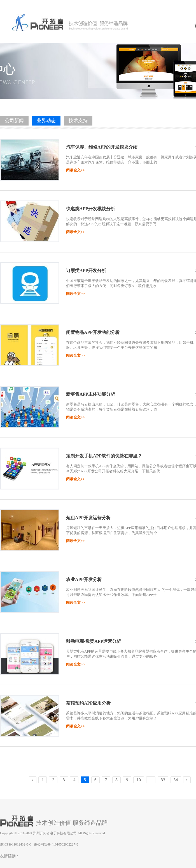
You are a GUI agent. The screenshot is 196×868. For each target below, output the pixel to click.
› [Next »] (187, 780)
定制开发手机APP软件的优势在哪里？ (104, 456)
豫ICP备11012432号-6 (16, 844)
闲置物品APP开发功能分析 (93, 332)
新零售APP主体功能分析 (91, 394)
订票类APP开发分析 (86, 271)
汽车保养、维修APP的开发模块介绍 (102, 147)
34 (176, 780)
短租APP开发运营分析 (88, 518)
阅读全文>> (75, 170)
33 (163, 780)
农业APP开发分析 (84, 579)
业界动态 (46, 121)
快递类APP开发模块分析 (91, 209)
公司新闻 (14, 121)
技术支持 (78, 121)
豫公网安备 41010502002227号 (56, 844)
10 (139, 780)
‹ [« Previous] (32, 780)
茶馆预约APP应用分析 (88, 703)
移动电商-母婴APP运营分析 (94, 641)
